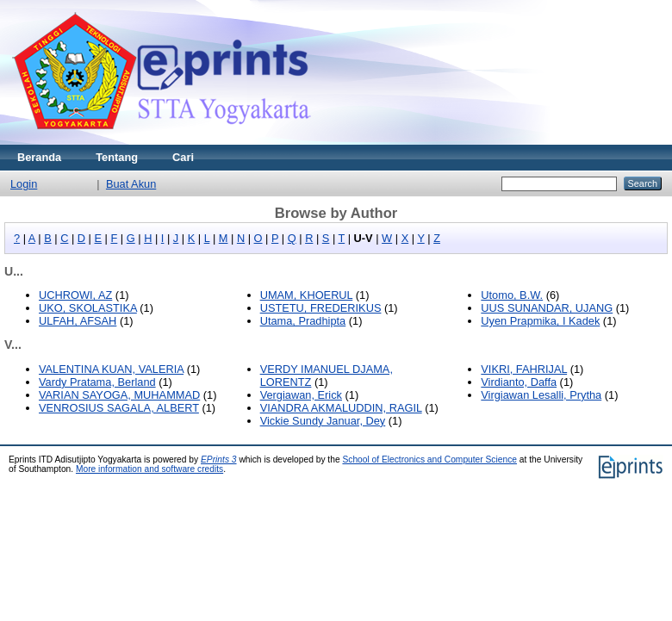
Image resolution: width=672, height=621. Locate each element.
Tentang (117, 157)
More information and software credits (149, 469)
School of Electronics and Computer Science (429, 460)
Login (24, 184)
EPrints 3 (219, 460)
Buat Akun (131, 184)
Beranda (39, 157)
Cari (183, 157)
